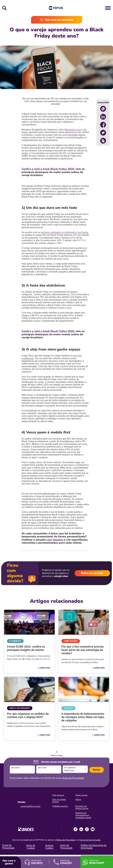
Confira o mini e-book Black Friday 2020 (48, 169)
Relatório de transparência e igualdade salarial (83, 815)
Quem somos (82, 795)
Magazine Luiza (73, 129)
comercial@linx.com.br (30, 806)
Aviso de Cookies (31, 847)
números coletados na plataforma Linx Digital (64, 232)
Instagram (87, 829)
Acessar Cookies (49, 847)
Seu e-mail (42, 768)
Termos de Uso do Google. (90, 840)
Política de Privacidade (65, 840)
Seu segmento (70, 768)
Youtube (93, 829)
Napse (78, 799)
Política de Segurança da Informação (94, 847)
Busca (4, 8)
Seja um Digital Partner (59, 801)
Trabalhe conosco (60, 806)
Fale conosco (58, 795)
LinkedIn (81, 829)
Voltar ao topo (57, 755)
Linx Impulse (55, 540)
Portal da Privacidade (8, 847)
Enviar (97, 770)
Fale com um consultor (59, 20)
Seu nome (16, 768)
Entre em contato (92, 573)
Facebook (76, 829)
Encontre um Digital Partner (82, 807)
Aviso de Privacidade (73, 778)
